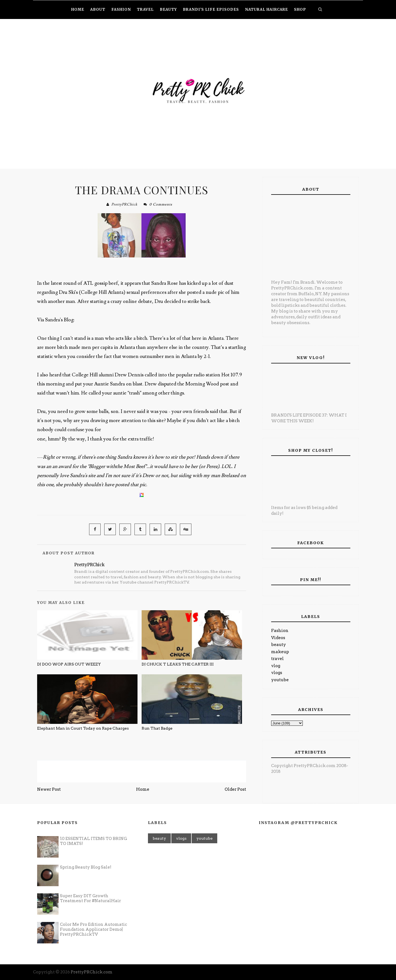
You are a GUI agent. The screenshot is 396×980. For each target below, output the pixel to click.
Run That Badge (157, 728)
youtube (280, 680)
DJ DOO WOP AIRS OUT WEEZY (69, 664)
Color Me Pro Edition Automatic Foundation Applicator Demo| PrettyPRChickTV (94, 929)
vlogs (277, 673)
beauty (279, 645)
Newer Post (49, 789)
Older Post (235, 789)
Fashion (280, 631)
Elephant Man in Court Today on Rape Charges (83, 728)
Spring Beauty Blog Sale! (86, 867)
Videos (278, 638)
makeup (280, 652)
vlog (276, 666)
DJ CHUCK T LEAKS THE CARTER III (178, 664)
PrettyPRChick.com (92, 972)
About (98, 9)
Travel (145, 9)
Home (143, 789)
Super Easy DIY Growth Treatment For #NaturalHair (90, 898)
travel (277, 659)
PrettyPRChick (124, 204)
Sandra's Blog (59, 320)
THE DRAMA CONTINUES (142, 190)
